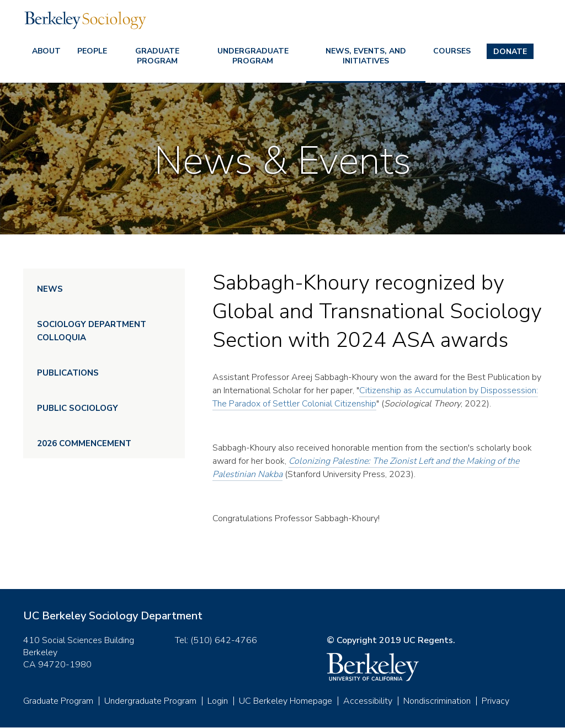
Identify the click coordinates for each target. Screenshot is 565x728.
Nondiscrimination (437, 701)
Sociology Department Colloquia (92, 331)
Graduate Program (157, 56)
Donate (510, 52)
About (46, 51)
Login (218, 701)
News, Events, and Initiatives (366, 56)
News (50, 289)
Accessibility (368, 701)
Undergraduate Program (253, 56)
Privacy (495, 701)
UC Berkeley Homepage (286, 701)
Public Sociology (78, 408)
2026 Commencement (84, 443)
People (92, 51)
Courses (452, 51)
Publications (68, 373)
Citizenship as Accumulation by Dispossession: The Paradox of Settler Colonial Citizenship (375, 397)
